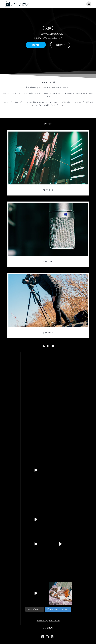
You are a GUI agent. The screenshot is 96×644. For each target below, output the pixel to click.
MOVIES (36, 45)
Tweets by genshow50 (48, 620)
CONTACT (60, 45)
